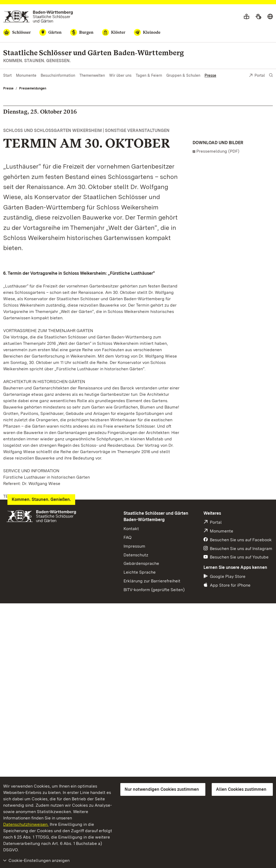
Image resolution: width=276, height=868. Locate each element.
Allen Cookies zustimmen (241, 789)
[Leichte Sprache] (247, 17)
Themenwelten (92, 75)
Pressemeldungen (33, 88)
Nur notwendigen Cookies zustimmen (162, 789)
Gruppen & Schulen (183, 75)
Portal (257, 76)
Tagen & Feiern (149, 75)
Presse (210, 75)
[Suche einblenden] (271, 75)
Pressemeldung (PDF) (218, 151)
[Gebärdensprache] (258, 17)
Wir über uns (120, 75)
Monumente (26, 75)
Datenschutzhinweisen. (26, 824)
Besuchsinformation (58, 75)
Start (7, 75)
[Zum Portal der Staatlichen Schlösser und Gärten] (38, 17)
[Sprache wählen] (270, 17)
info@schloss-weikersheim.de (40, 592)
